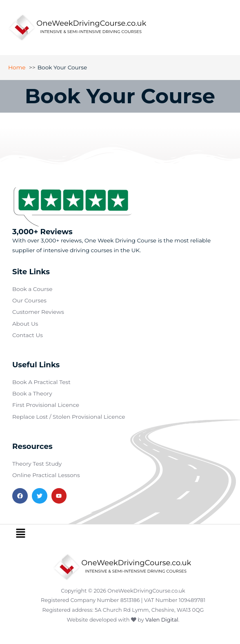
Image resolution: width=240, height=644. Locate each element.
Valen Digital (162, 620)
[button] (20, 534)
